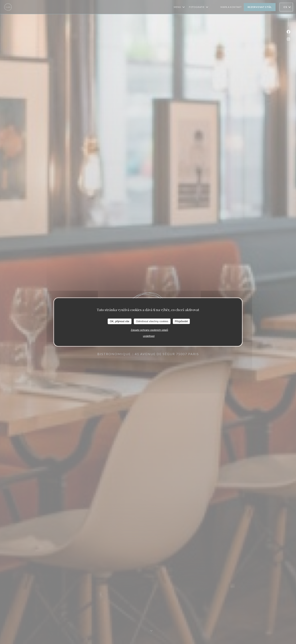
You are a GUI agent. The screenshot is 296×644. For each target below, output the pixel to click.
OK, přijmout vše (120, 321)
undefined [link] (149, 336)
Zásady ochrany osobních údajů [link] (149, 330)
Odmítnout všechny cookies (152, 321)
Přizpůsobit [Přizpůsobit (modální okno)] (181, 321)
